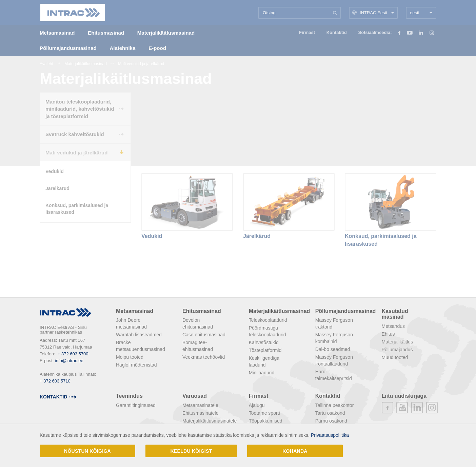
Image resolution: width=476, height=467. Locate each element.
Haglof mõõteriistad (136, 365)
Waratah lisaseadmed (139, 335)
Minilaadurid (262, 373)
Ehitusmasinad (202, 311)
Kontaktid (53, 397)
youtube (402, 408)
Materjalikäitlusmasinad (280, 311)
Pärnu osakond (331, 421)
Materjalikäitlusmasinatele (210, 421)
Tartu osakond (330, 413)
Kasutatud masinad (395, 314)
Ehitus (388, 334)
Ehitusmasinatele (201, 413)
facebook (388, 408)
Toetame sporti (264, 413)
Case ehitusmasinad (204, 335)
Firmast (259, 396)
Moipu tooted (130, 357)
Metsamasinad (135, 311)
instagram (432, 408)
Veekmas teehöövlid (204, 357)
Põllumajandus (397, 350)
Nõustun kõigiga (87, 451)
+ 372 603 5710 (55, 381)
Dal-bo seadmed (333, 349)
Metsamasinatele (200, 405)
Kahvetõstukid (264, 342)
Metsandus (393, 326)
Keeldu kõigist (191, 451)
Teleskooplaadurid (268, 320)
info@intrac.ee (69, 361)
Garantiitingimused (136, 405)
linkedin (417, 408)
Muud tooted (395, 357)
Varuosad (195, 396)
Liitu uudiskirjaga (404, 396)
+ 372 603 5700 (73, 354)
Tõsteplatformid (265, 350)
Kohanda (295, 451)
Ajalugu (257, 405)
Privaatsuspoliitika (330, 435)
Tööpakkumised (266, 421)
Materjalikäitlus (398, 342)
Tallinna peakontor (335, 405)
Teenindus (129, 396)
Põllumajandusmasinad (346, 311)
